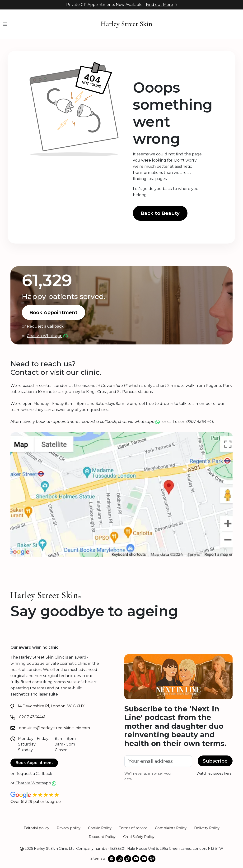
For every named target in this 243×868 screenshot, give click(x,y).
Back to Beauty (160, 213)
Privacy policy (69, 828)
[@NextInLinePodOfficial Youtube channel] (144, 859)
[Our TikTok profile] (128, 859)
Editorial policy (36, 828)
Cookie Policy (100, 828)
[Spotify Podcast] (112, 859)
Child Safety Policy (139, 837)
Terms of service (133, 828)
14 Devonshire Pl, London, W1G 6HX (51, 706)
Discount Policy (102, 837)
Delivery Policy (207, 828)
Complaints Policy (171, 828)
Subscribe (215, 761)
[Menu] (5, 25)
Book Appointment (54, 312)
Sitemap (98, 859)
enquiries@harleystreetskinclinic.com (54, 728)
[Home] (126, 24)
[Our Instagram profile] (120, 859)
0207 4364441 (32, 717)
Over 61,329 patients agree (36, 802)
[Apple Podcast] (152, 859)
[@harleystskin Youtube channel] (136, 859)
